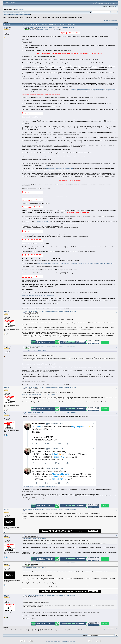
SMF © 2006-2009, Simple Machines (66, 641)
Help (11, 14)
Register (24, 14)
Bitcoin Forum (6, 18)
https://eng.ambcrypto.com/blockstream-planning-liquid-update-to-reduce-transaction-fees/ (92, 89)
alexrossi (6, 510)
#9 (117, 596)
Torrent (24, 12)
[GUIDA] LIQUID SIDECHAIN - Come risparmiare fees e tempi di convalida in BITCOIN (58, 18)
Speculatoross (40, 30)
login (17, 9)
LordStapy (57, 30)
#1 (117, 29)
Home (7, 14)
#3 (117, 347)
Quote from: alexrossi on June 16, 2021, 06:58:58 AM (34, 539)
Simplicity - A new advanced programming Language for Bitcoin (39, 394)
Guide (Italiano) (29, 18)
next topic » (115, 20)
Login (19, 14)
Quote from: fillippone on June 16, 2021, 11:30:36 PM (34, 568)
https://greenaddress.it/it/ (42, 221)
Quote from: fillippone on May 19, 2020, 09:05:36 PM (34, 351)
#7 (117, 536)
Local (13, 18)
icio (52, 30)
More (28, 14)
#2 (117, 313)
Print (116, 22)
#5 (117, 414)
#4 (117, 389)
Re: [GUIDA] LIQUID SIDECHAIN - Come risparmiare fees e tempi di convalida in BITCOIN (51, 312)
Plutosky (6, 27)
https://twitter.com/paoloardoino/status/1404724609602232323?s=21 (40, 486)
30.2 (21, 12)
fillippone (32, 30)
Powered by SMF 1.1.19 (52, 641)
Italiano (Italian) (19, 18)
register (22, 9)
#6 (117, 510)
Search (15, 14)
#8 (117, 564)
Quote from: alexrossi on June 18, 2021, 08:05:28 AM (34, 599)
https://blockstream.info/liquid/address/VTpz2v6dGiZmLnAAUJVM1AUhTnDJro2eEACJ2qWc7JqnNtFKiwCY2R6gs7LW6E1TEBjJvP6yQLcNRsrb (76, 263)
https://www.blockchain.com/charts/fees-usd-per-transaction (38, 296)
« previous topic (107, 20)
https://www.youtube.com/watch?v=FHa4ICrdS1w (59, 168)
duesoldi (47, 30)
